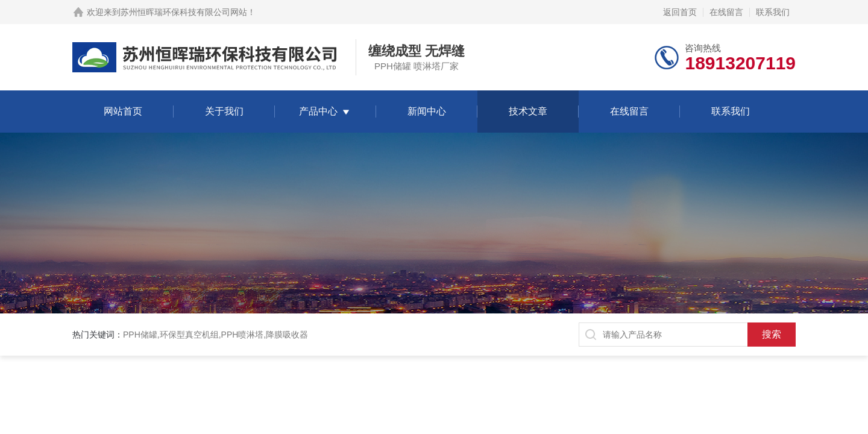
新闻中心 (427, 111)
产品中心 (318, 111)
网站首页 (123, 111)
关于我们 (224, 111)
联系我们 (773, 12)
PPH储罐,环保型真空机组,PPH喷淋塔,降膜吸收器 (215, 335)
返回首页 (680, 12)
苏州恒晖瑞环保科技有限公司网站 (184, 12)
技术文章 (528, 111)
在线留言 (726, 12)
